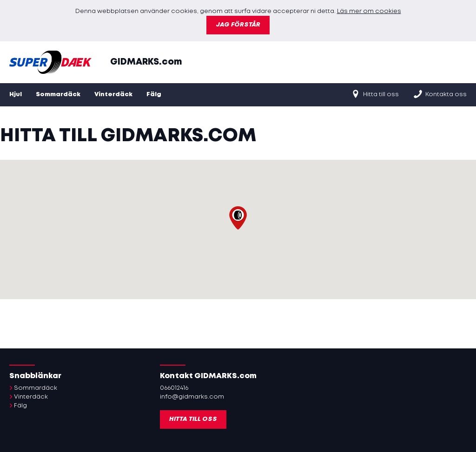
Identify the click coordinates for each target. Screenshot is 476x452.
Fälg (154, 95)
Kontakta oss (440, 94)
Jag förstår (238, 25)
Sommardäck (58, 95)
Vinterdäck (113, 95)
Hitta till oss (375, 94)
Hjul (16, 95)
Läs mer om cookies (369, 11)
